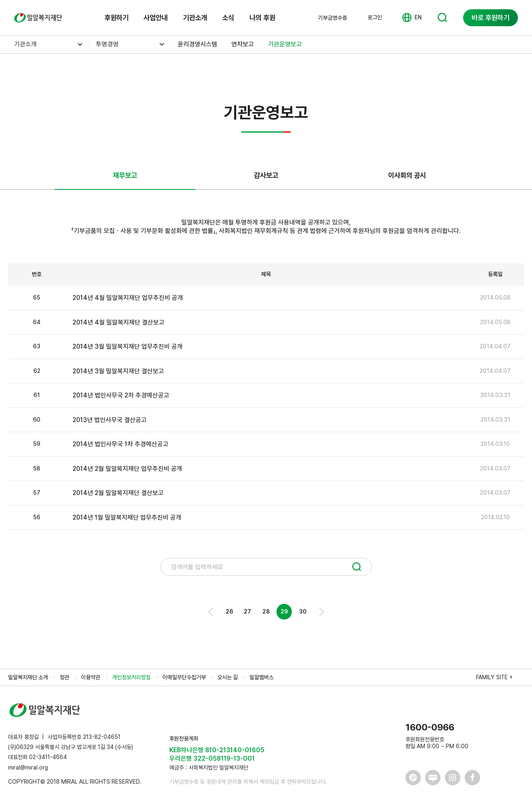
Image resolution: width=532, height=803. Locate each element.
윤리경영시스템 (197, 44)
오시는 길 (228, 677)
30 (303, 612)
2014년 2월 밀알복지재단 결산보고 (118, 493)
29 (284, 612)
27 (247, 612)
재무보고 (125, 175)
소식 (228, 18)
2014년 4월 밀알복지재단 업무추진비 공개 (128, 298)
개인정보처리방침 (131, 677)
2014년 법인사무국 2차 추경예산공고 (121, 395)
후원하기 (116, 18)
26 (229, 612)
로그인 (375, 17)
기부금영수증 (332, 18)
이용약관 (91, 677)
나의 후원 (262, 18)
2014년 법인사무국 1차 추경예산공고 (121, 444)
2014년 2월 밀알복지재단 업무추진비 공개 (127, 469)
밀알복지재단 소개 (28, 677)
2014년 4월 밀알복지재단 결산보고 (118, 322)
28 (266, 612)
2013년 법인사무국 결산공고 (110, 420)
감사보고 (266, 175)
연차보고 (243, 44)
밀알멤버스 (262, 677)
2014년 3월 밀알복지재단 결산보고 (118, 371)
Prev (211, 612)
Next (321, 612)
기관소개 (195, 18)
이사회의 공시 (407, 175)
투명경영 (107, 44)
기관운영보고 (285, 44)
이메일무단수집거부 (184, 677)
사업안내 (156, 18)
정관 (64, 677)
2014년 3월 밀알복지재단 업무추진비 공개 (128, 346)
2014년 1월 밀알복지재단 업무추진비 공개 (127, 517)
